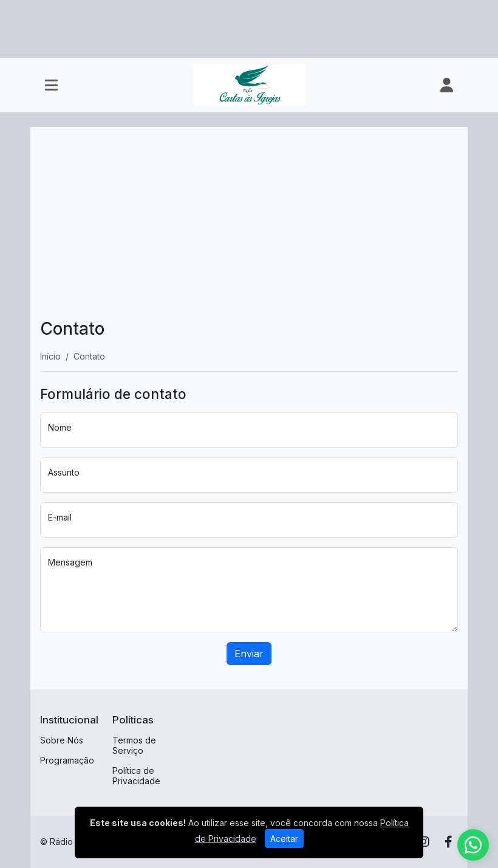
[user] (447, 85)
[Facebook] (449, 842)
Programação (67, 760)
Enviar (249, 654)
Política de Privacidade (136, 776)
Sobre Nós (62, 740)
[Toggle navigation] (51, 85)
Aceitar (284, 839)
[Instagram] (424, 842)
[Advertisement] (249, 228)
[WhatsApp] (473, 845)
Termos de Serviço (134, 745)
